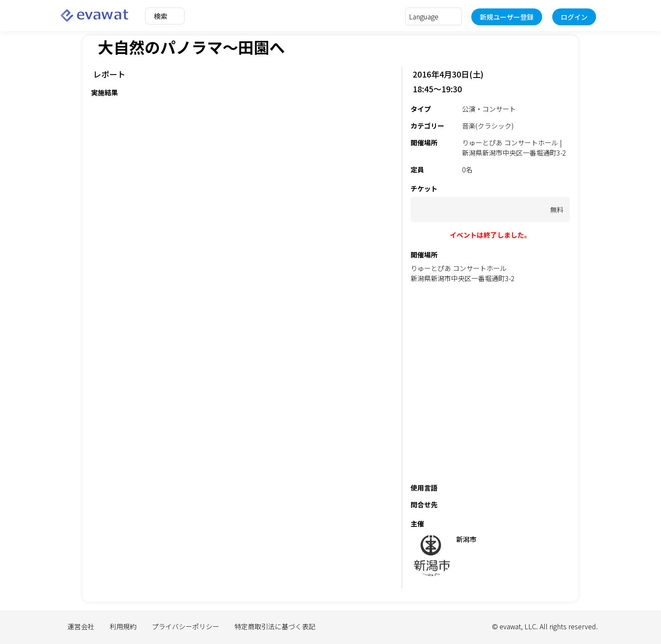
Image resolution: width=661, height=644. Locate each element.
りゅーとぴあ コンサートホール (459, 268)
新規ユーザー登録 (507, 17)
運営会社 (81, 626)
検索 (161, 16)
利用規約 (123, 626)
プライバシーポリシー (185, 626)
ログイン (574, 17)
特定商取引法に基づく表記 (275, 626)
